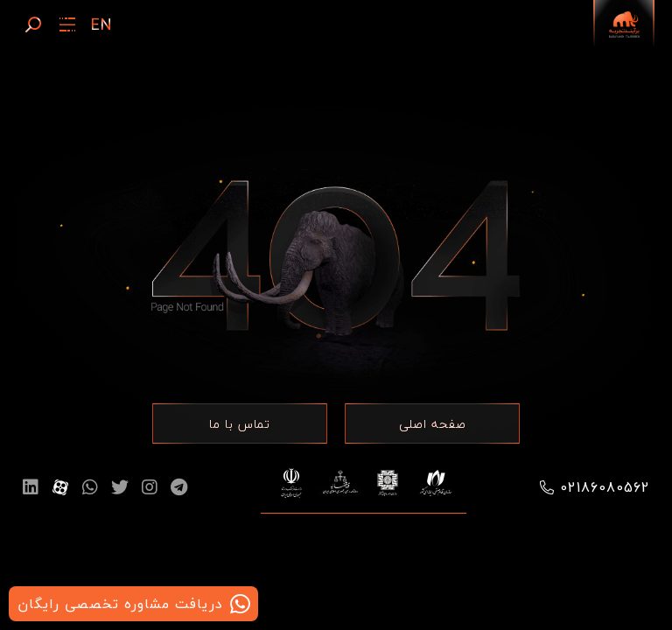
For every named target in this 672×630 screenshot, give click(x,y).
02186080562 (605, 487)
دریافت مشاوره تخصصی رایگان (120, 604)
